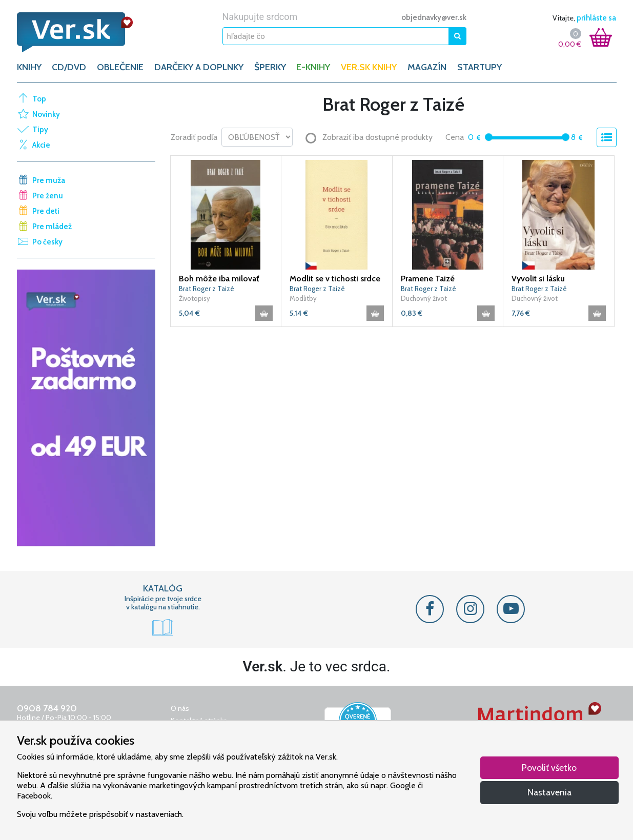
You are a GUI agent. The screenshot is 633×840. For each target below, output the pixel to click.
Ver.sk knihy (369, 67)
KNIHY (29, 67)
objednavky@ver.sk (434, 17)
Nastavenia (549, 792)
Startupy (479, 67)
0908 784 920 (47, 708)
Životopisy (195, 298)
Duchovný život (424, 298)
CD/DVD (69, 67)
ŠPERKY (270, 67)
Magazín (427, 67)
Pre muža (49, 180)
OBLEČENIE (120, 67)
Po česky (47, 242)
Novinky (46, 114)
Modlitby (303, 298)
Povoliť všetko (549, 767)
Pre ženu (48, 196)
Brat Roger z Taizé (207, 289)
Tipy (40, 130)
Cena (455, 137)
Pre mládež (52, 227)
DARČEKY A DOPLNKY (199, 67)
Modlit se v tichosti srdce (335, 279)
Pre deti (46, 211)
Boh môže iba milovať (219, 279)
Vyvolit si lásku (538, 279)
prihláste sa (596, 18)
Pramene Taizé (428, 279)
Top (39, 99)
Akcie (41, 145)
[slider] (489, 137)
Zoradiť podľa (194, 137)
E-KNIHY (313, 67)
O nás (180, 708)
